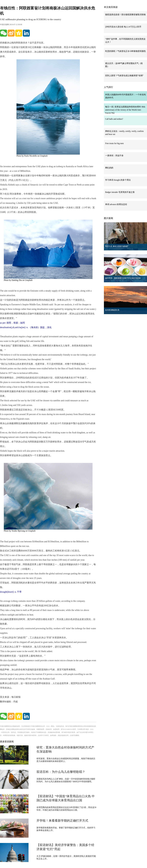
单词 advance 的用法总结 (116, 204)
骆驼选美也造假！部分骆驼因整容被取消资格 (125, 15)
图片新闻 (108, 218)
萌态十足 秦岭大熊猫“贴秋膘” (117, 246)
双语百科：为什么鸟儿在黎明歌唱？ (61, 772)
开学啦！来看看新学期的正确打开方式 (62, 821)
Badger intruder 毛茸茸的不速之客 (120, 192)
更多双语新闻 (7, 742)
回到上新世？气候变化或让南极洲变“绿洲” (124, 76)
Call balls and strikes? (114, 119)
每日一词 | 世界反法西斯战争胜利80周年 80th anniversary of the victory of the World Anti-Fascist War (125, 110)
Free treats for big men (114, 143)
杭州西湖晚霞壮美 (112, 310)
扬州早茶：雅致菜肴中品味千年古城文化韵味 (123, 278)
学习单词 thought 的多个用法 (118, 180)
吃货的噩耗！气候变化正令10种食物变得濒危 (125, 51)
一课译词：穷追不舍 (114, 156)
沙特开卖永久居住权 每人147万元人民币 (123, 27)
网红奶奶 (109, 168)
